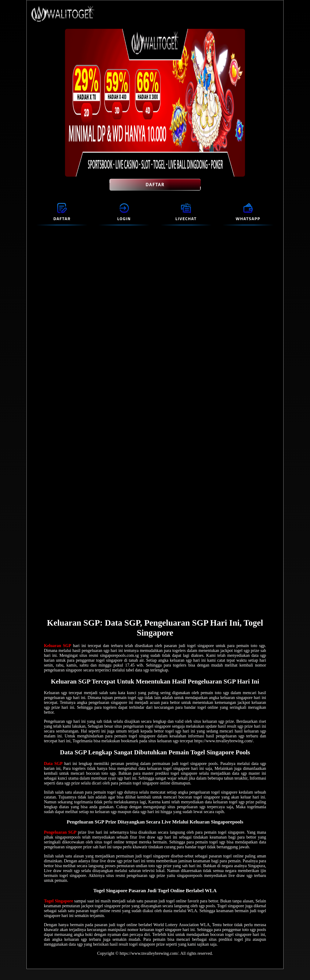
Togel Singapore (58, 901)
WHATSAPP (248, 219)
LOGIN (124, 219)
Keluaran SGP (57, 646)
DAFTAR (155, 185)
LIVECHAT (186, 219)
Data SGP (53, 763)
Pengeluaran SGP (60, 832)
